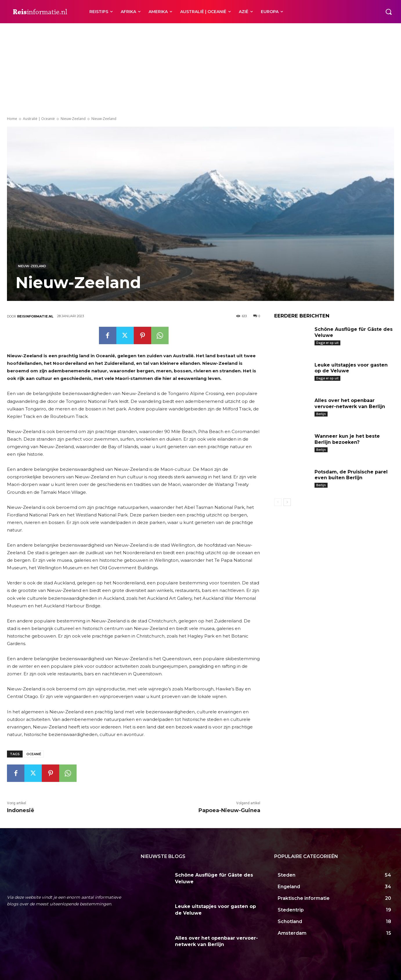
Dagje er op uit (327, 343)
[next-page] (287, 502)
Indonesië (21, 810)
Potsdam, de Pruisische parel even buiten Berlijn (351, 475)
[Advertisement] (200, 67)
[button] (389, 12)
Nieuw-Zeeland (73, 119)
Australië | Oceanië (39, 119)
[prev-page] (278, 502)
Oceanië (34, 754)
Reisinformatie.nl (35, 316)
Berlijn (321, 414)
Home (12, 119)
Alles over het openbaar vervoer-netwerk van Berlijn (350, 403)
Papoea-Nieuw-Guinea (229, 810)
